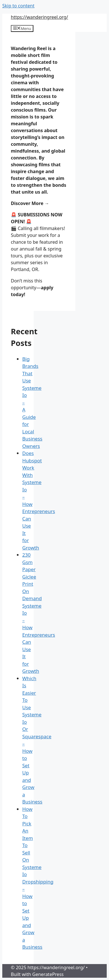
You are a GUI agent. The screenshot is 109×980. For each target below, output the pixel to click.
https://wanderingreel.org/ (40, 17)
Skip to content (18, 6)
